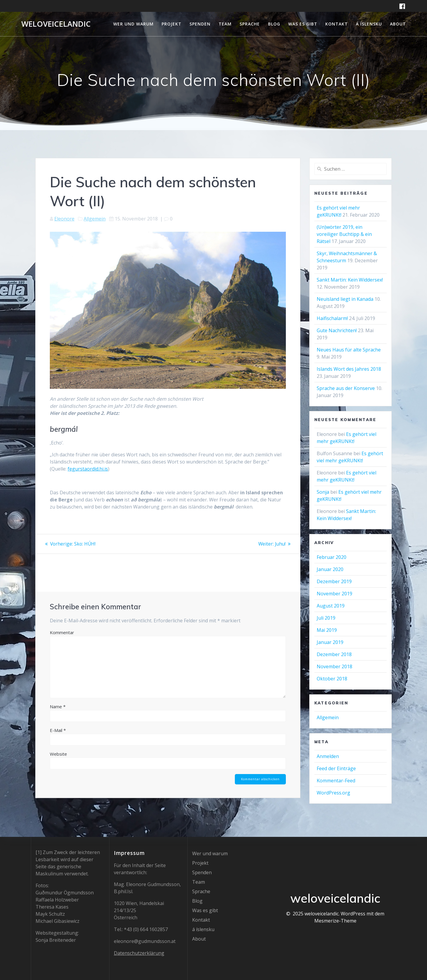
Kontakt (337, 24)
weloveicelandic (56, 24)
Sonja (323, 492)
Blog (274, 24)
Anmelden (328, 756)
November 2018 (334, 666)
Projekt (172, 24)
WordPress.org (333, 793)
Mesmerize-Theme (335, 921)
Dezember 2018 (334, 654)
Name (58, 706)
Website (58, 754)
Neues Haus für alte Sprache (349, 350)
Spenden (200, 24)
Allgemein (95, 219)
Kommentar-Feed (336, 781)
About (398, 24)
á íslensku (369, 24)
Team (225, 24)
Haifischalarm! (332, 318)
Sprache (250, 24)
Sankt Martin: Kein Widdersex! (350, 280)
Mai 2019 (327, 630)
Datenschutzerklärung (139, 953)
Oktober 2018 (332, 679)
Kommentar (62, 632)
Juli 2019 (326, 618)
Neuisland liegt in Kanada (345, 299)
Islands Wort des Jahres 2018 (349, 369)
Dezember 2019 (334, 581)
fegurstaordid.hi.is (88, 469)
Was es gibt (303, 24)
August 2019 (331, 606)
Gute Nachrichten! (337, 330)
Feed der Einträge (336, 768)
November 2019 (334, 594)
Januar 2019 (330, 642)
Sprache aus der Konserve (346, 388)
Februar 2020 (332, 557)
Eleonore (64, 219)
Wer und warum (133, 24)
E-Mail (58, 730)
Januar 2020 (330, 569)
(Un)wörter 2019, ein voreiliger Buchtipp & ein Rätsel (344, 234)
